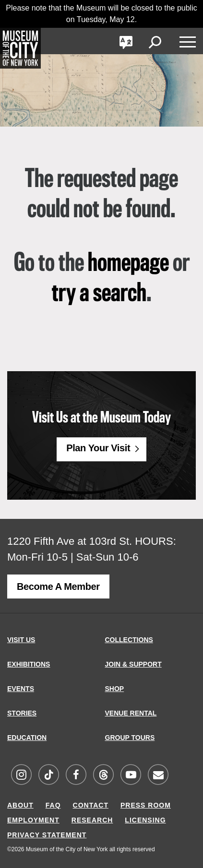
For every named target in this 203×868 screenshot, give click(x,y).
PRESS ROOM (146, 805)
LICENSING (145, 820)
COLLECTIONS (129, 640)
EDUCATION (27, 738)
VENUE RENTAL (131, 713)
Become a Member (58, 586)
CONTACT (91, 805)
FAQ (53, 805)
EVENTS (21, 689)
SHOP (115, 689)
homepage (128, 264)
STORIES (22, 713)
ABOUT (20, 805)
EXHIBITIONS (29, 664)
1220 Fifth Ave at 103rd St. (70, 541)
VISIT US (21, 640)
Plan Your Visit (98, 448)
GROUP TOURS (130, 738)
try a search (99, 294)
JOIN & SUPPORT (133, 664)
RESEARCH (92, 820)
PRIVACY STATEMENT (47, 835)
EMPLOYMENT (33, 820)
